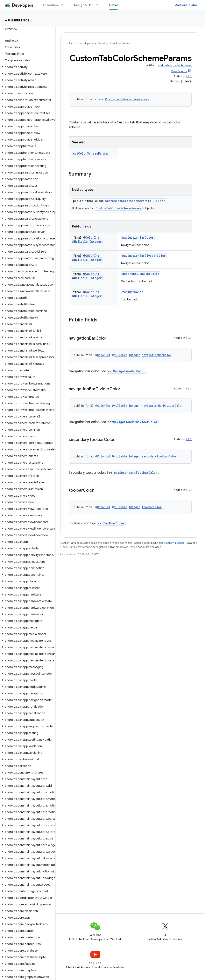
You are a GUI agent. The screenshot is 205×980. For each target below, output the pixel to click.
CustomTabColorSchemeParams (127, 99)
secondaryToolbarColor (141, 274)
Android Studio (186, 5)
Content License (174, 543)
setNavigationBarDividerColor (133, 422)
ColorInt (92, 237)
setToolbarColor (111, 523)
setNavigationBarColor (126, 371)
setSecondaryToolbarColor (136, 473)
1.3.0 (189, 389)
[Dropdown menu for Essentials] (64, 5)
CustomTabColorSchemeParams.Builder (135, 201)
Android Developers (81, 43)
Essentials (51, 5)
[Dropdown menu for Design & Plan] (99, 5)
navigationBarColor (138, 237)
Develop (103, 43)
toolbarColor (133, 292)
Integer (96, 242)
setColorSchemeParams (91, 153)
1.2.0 (189, 76)
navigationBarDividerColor (144, 256)
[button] (27, 67)
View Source (179, 71)
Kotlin (174, 81)
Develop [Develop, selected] (115, 5)
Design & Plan (84, 5)
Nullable (81, 242)
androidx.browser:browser (175, 65)
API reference (17, 20)
